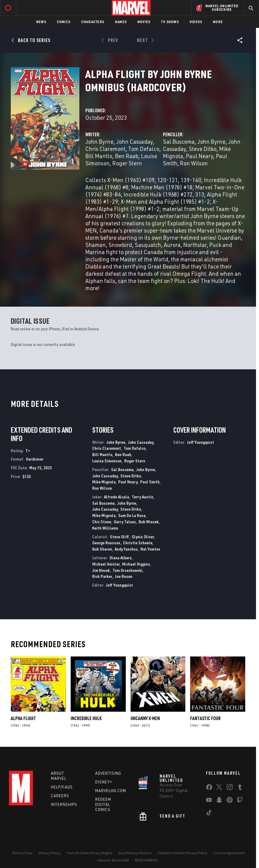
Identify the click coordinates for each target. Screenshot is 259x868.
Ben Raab (127, 156)
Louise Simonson (107, 461)
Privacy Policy (50, 853)
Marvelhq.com (111, 791)
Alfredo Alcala (116, 497)
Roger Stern (127, 163)
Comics (64, 22)
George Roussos (106, 543)
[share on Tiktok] (209, 814)
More (218, 22)
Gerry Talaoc (125, 522)
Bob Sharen (102, 549)
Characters (93, 22)
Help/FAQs (62, 787)
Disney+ (104, 782)
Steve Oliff (119, 537)
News (41, 22)
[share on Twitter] (219, 788)
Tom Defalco (144, 149)
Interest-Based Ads (113, 860)
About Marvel (59, 776)
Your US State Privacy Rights (89, 853)
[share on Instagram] (230, 788)
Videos (196, 22)
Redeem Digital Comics (103, 804)
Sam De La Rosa (132, 515)
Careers (60, 796)
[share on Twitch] (240, 801)
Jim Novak (101, 570)
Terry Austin (143, 497)
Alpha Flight (23, 718)
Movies (144, 22)
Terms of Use (22, 853)
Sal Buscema (179, 141)
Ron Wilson (194, 163)
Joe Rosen (124, 576)
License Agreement (229, 853)
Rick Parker (102, 576)
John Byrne (99, 141)
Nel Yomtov (150, 549)
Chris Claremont (105, 149)
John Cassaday (134, 141)
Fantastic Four (205, 718)
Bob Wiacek (149, 522)
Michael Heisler (106, 564)
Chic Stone (102, 522)
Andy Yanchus (126, 549)
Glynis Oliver (143, 537)
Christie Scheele (138, 543)
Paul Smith (150, 482)
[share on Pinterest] (230, 801)
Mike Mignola (104, 482)
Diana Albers (121, 558)
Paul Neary (200, 156)
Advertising (108, 773)
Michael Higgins (136, 564)
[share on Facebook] (209, 788)
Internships (64, 804)
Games (121, 22)
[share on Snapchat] (219, 801)
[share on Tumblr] (240, 788)
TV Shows (170, 22)
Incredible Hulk (86, 718)
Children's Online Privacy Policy (182, 853)
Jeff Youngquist (119, 585)
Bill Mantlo (99, 156)
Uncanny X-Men (145, 718)
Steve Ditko (203, 149)
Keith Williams (105, 528)
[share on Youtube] (209, 801)
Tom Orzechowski (128, 570)
